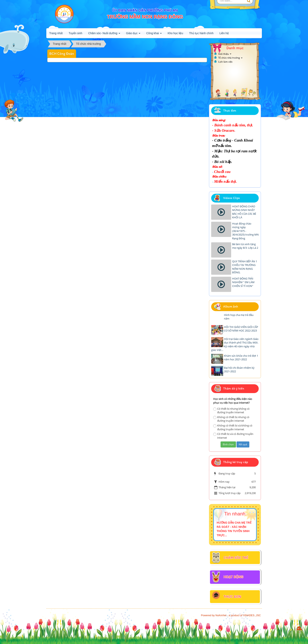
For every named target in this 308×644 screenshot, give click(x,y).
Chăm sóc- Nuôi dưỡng (104, 34)
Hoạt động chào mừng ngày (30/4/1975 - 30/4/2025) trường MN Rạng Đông (245, 231)
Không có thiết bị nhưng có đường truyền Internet (231, 419)
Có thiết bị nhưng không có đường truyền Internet (231, 411)
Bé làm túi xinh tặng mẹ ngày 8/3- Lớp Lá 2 (245, 246)
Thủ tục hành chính (201, 33)
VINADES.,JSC (252, 615)
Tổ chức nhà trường (230, 58)
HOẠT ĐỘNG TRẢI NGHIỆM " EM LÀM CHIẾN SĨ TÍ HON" (243, 282)
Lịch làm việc (225, 62)
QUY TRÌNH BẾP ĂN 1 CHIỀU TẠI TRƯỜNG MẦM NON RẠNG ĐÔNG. (245, 267)
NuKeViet (221, 615)
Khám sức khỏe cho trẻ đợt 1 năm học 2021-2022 (241, 358)
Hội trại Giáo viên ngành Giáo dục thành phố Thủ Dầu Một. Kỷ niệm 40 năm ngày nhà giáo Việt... (235, 344)
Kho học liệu (175, 33)
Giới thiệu (225, 54)
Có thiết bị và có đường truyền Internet (233, 436)
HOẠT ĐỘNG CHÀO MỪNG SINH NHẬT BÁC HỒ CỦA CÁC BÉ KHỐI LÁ (244, 212)
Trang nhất (56, 33)
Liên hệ (224, 33)
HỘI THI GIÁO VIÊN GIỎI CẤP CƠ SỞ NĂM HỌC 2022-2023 (241, 329)
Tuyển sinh (75, 33)
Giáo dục (133, 34)
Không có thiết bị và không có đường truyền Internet (233, 427)
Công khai (154, 34)
